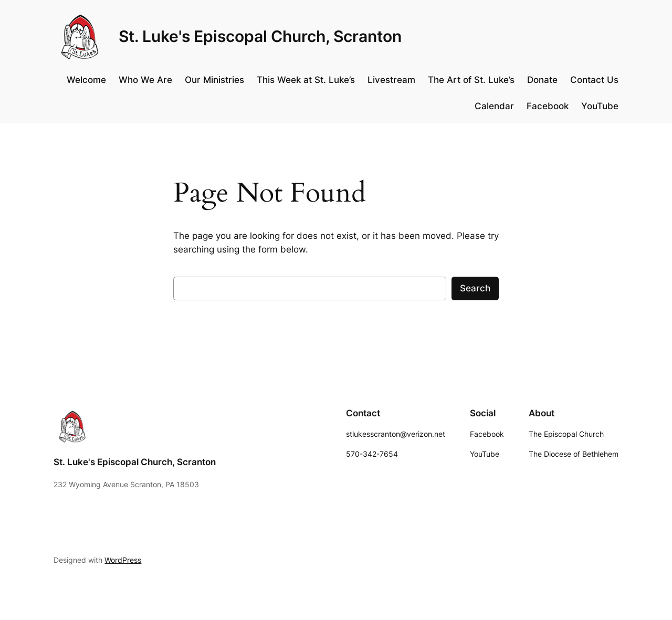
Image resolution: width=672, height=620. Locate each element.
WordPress (123, 560)
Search (475, 288)
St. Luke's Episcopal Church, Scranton (260, 36)
